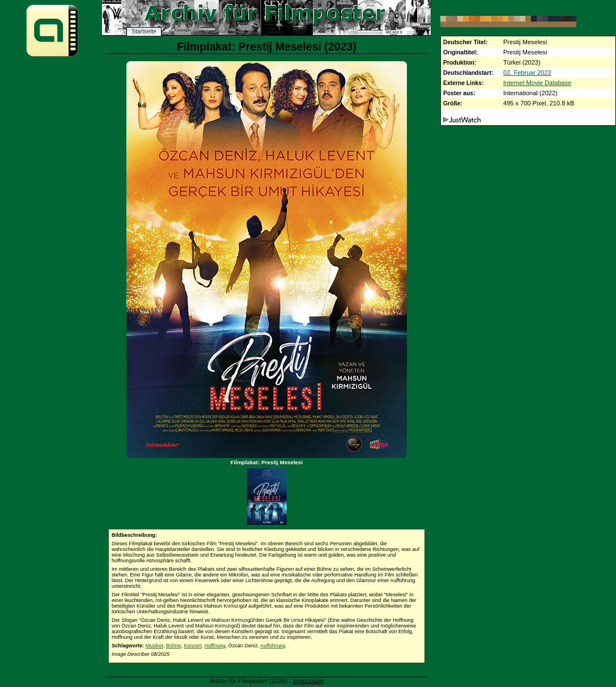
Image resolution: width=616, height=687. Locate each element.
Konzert (192, 646)
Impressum (308, 681)
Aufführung (273, 646)
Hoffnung (215, 646)
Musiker (154, 646)
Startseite (144, 31)
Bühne (173, 646)
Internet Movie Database (537, 83)
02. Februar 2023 (527, 73)
